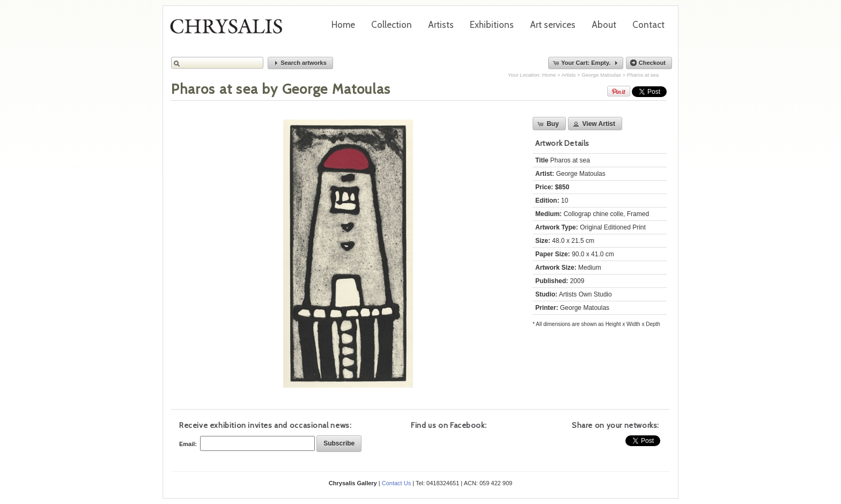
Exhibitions (492, 25)
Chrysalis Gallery (230, 30)
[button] (300, 63)
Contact (648, 25)
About (604, 25)
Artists (441, 25)
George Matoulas (601, 75)
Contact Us (396, 483)
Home (343, 25)
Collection (392, 25)
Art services (553, 25)
